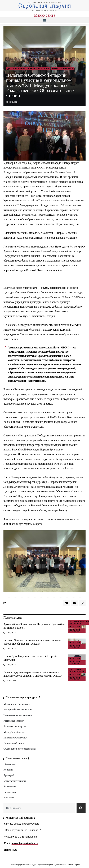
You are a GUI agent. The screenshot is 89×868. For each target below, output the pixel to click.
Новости (44, 69)
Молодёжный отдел (14, 732)
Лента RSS (10, 850)
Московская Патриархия (17, 704)
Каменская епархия (14, 721)
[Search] (81, 808)
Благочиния (10, 786)
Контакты (9, 798)
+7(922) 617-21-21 (14, 837)
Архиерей (9, 775)
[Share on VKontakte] (66, 603)
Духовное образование (21, 69)
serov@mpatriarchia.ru (25, 843)
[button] (44, 20)
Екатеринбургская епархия (18, 710)
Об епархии (10, 764)
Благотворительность (15, 781)
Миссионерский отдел (15, 738)
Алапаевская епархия (15, 726)
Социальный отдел (14, 743)
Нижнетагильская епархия (18, 715)
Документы (10, 792)
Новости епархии (63, 69)
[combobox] (39, 808)
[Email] (74, 603)
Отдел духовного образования (19, 749)
